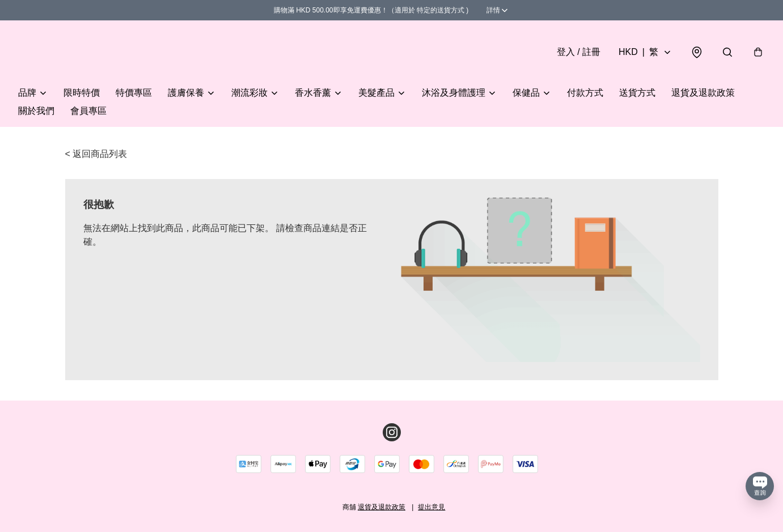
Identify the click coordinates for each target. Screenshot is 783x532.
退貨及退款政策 (703, 93)
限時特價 (82, 93)
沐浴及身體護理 (454, 93)
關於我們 (36, 111)
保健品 (526, 93)
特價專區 (134, 93)
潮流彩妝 (249, 93)
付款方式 (585, 93)
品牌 (27, 93)
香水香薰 (313, 93)
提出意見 (431, 507)
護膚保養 (186, 93)
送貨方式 (637, 93)
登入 (579, 52)
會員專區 (88, 111)
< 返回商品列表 (96, 154)
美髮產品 (376, 93)
